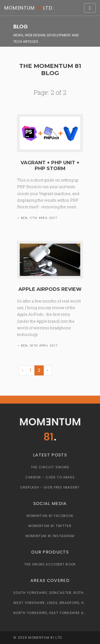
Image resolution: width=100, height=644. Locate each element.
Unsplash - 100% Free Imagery (50, 487)
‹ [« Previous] (23, 370)
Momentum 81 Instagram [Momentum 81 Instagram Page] (50, 536)
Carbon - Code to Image (50, 477)
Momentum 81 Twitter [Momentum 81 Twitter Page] (50, 526)
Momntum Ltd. (29, 8)
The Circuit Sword (50, 467)
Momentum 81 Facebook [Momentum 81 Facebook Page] (50, 516)
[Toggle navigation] (90, 8)
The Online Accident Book (50, 564)
